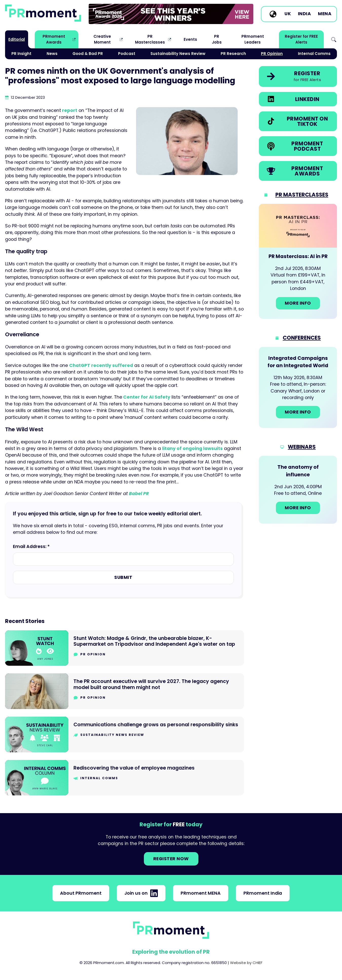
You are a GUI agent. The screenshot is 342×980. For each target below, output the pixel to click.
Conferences (302, 338)
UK (288, 14)
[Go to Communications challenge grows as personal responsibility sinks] (125, 734)
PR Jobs (217, 39)
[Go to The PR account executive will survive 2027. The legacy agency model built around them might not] (125, 691)
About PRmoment (81, 893)
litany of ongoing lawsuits (192, 448)
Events (190, 39)
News (52, 54)
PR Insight (21, 54)
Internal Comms (314, 54)
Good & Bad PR (88, 54)
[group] (171, 14)
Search (334, 39)
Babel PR (139, 494)
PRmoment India (263, 893)
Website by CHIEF (246, 963)
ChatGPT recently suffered (101, 365)
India (305, 14)
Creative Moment (102, 39)
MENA (325, 14)
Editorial (17, 39)
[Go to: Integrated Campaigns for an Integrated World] (298, 387)
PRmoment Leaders (253, 39)
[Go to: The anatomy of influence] (298, 490)
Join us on (141, 893)
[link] (171, 14)
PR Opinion (272, 54)
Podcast (127, 54)
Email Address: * (31, 546)
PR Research (233, 54)
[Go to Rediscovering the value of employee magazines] (125, 778)
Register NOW (171, 859)
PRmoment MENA (201, 893)
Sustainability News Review (178, 54)
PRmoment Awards (54, 39)
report (69, 110)
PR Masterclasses (150, 39)
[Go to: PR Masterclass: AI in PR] (298, 261)
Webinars (302, 447)
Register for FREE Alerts (301, 39)
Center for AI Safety (146, 397)
